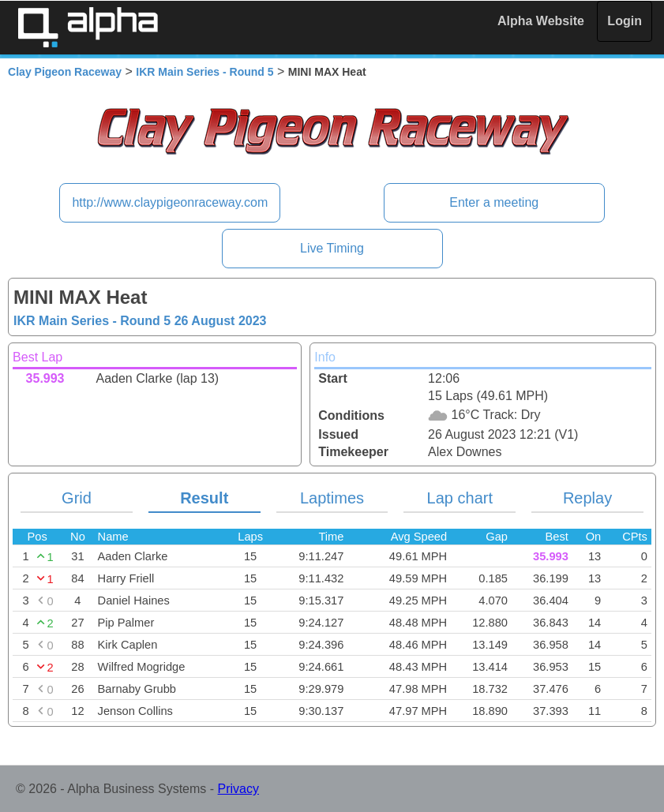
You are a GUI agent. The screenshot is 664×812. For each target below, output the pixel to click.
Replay (587, 498)
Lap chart (460, 498)
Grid (77, 498)
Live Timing (332, 248)
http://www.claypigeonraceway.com (170, 202)
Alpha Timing (88, 27)
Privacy (238, 789)
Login (625, 21)
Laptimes (332, 498)
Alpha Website (541, 21)
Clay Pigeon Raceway (65, 72)
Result (204, 498)
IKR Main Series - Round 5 (204, 72)
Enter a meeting (494, 202)
